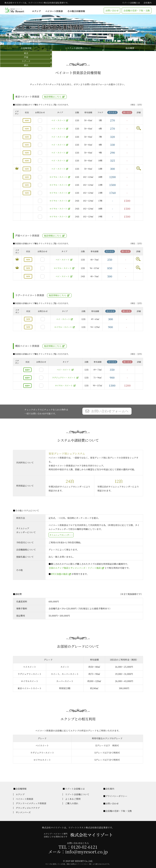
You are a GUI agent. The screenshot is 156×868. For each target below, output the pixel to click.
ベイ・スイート (58, 120)
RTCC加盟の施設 (59, 574)
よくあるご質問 (73, 799)
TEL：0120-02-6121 (78, 847)
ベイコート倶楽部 (54, 11)
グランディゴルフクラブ (28, 808)
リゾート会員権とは (131, 3)
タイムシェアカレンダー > (61, 535)
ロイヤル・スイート (58, 177)
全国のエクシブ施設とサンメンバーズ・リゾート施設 (75, 568)
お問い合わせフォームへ (110, 411)
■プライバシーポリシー (115, 796)
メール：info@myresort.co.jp (78, 852)
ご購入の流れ (72, 803)
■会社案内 (109, 789)
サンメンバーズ (23, 812)
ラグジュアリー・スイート (64, 378)
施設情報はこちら (53, 97)
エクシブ (36, 11)
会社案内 (147, 3)
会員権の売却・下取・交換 (137, 10)
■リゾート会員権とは (74, 789)
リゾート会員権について (77, 794)
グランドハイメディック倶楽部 (31, 803)
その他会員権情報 (76, 11)
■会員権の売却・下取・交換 (117, 811)
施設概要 (130, 48)
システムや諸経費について (78, 48)
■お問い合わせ (111, 803)
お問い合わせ (112, 10)
